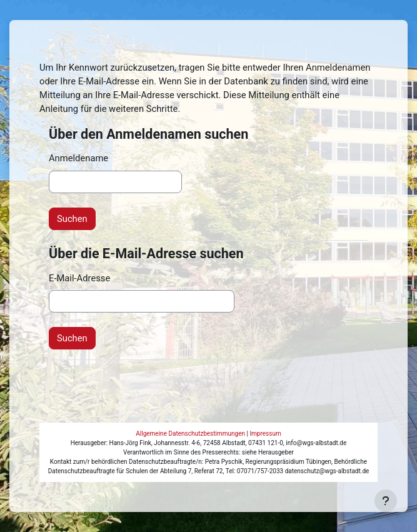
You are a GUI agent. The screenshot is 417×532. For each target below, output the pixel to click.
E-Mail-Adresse (79, 278)
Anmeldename (78, 158)
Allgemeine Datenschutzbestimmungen (190, 434)
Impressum (265, 434)
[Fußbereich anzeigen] (386, 501)
